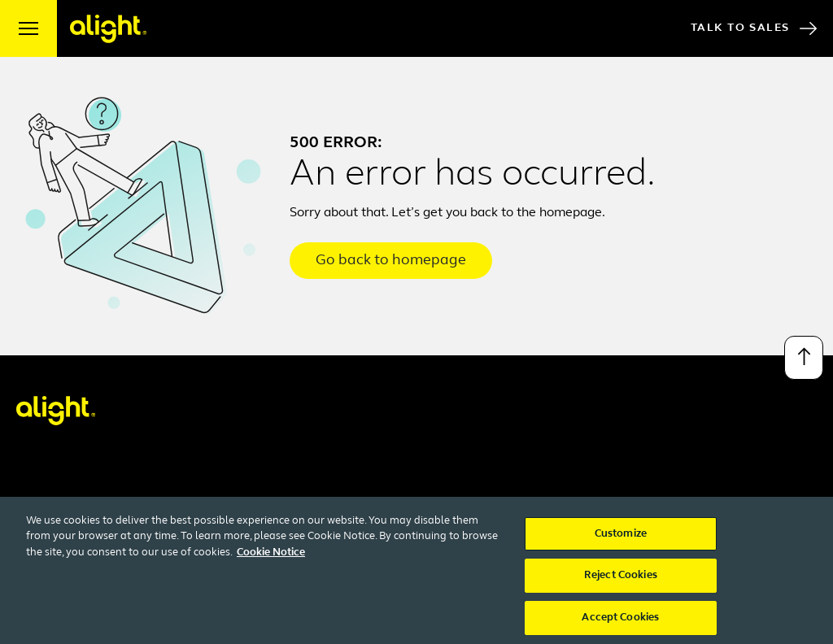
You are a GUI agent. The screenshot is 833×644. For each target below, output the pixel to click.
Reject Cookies (621, 583)
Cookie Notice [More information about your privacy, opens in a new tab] (271, 560)
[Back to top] (804, 358)
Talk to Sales (754, 28)
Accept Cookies (620, 626)
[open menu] (28, 28)
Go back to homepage (391, 261)
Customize (621, 541)
